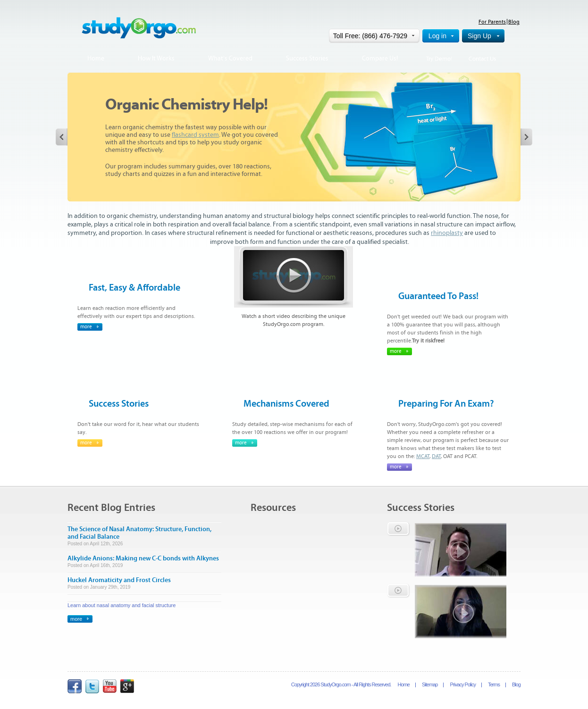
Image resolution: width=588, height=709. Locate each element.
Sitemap (430, 684)
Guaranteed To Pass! (438, 296)
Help (514, 36)
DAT (436, 456)
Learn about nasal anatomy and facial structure (122, 605)
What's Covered (230, 58)
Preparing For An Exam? (446, 404)
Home (96, 58)
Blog (514, 22)
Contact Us (482, 59)
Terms (494, 684)
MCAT (423, 456)
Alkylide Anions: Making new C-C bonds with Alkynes (143, 559)
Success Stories (307, 58)
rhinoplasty (447, 233)
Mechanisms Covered (286, 404)
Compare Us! (380, 58)
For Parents (492, 22)
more (86, 327)
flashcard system (195, 135)
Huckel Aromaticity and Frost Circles (119, 580)
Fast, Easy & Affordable (134, 288)
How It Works (156, 58)
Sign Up (479, 36)
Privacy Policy (462, 684)
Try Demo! (439, 59)
